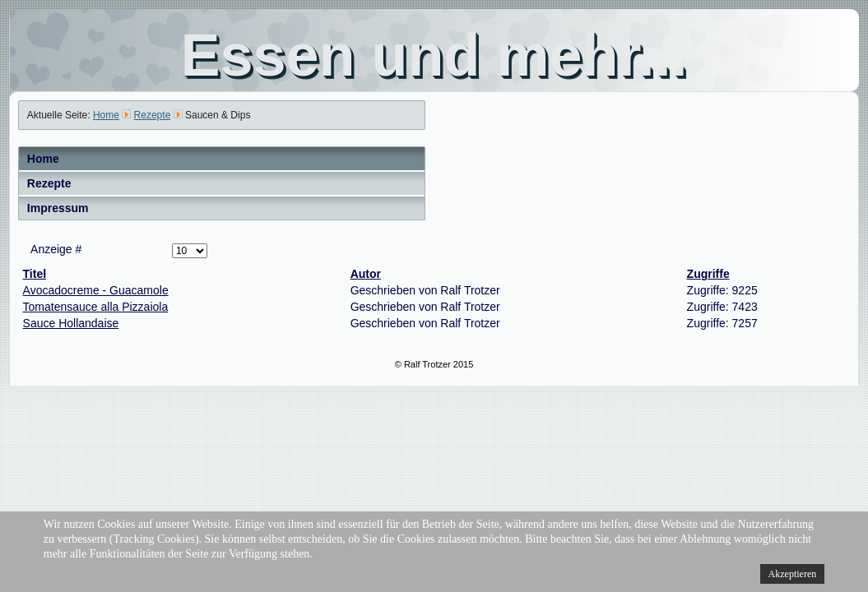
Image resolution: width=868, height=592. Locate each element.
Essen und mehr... (434, 55)
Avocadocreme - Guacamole (96, 290)
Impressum (58, 208)
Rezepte (49, 183)
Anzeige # (56, 249)
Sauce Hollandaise (71, 323)
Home (43, 159)
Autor (366, 274)
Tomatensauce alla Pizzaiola (96, 307)
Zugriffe (708, 274)
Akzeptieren (793, 574)
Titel (35, 274)
